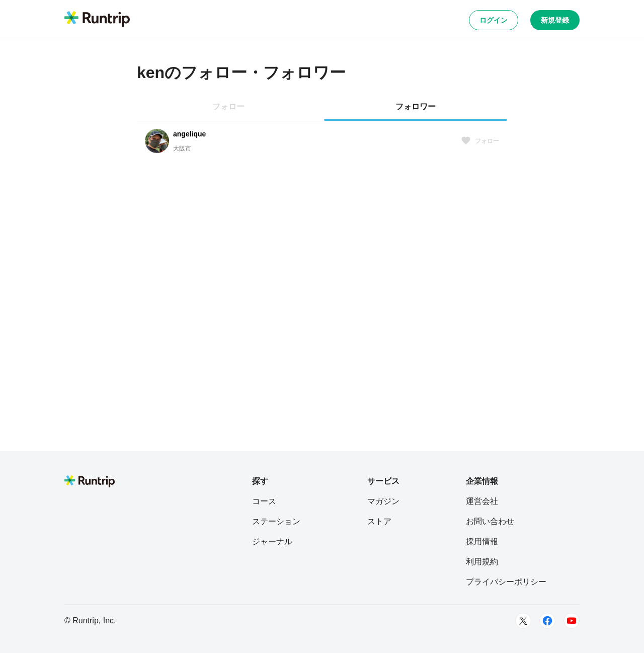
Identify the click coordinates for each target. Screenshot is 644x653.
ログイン (494, 20)
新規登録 (555, 20)
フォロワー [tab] (416, 106)
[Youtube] (572, 621)
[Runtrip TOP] (97, 20)
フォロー (480, 141)
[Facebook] (547, 621)
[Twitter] (523, 621)
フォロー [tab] (228, 106)
